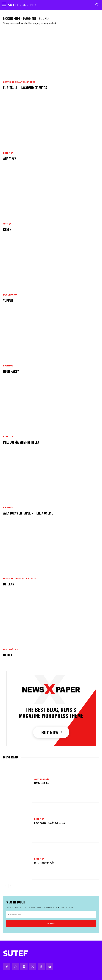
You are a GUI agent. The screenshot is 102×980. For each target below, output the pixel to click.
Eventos (8, 366)
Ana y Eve (10, 158)
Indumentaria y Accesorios (19, 579)
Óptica (7, 224)
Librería (8, 508)
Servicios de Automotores (19, 82)
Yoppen (8, 300)
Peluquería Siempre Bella (21, 442)
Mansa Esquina (41, 783)
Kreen (7, 229)
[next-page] (10, 886)
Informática (11, 649)
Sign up (51, 923)
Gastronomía (42, 779)
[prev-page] (5, 886)
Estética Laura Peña (44, 863)
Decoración (10, 295)
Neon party (11, 371)
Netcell (9, 655)
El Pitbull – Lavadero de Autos (25, 88)
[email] (51, 915)
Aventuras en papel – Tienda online (28, 513)
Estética (8, 153)
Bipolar (9, 584)
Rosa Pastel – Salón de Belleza (49, 823)
